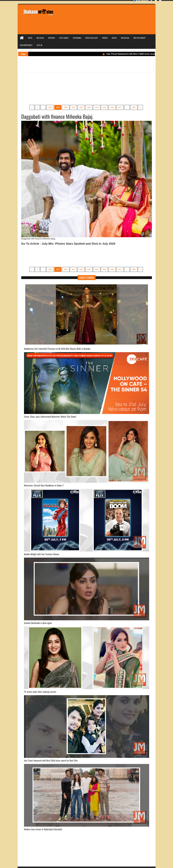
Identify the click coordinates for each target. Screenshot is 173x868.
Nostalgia (125, 38)
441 (73, 107)
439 (58, 107)
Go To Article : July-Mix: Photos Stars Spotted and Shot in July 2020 (68, 244)
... (43, 107)
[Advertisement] (109, 15)
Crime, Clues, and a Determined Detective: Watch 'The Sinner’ (50, 417)
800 (134, 107)
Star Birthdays (26, 45)
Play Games (64, 38)
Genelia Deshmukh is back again (38, 623)
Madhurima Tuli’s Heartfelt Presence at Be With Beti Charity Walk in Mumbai (57, 349)
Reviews (52, 38)
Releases (40, 38)
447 (120, 107)
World (105, 38)
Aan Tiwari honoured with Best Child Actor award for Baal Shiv (51, 760)
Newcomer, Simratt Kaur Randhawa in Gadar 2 (44, 485)
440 (66, 107)
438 (50, 107)
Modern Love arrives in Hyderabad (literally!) (43, 829)
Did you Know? (140, 38)
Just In (39, 45)
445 (104, 107)
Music (114, 38)
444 (97, 107)
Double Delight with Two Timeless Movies (42, 554)
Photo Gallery (92, 38)
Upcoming (77, 38)
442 (81, 107)
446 (112, 107)
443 (89, 107)
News (30, 38)
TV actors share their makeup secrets (40, 692)
